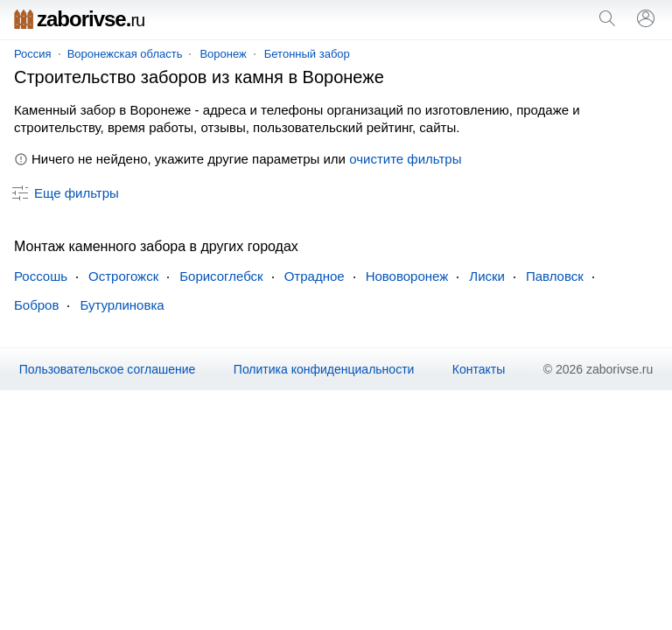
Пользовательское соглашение (108, 369)
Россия (33, 54)
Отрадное (315, 276)
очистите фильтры (405, 159)
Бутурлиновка (122, 305)
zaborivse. (79, 19)
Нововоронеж (407, 276)
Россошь (41, 276)
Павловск (555, 276)
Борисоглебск (221, 276)
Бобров (36, 305)
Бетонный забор (307, 54)
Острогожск (123, 276)
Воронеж (223, 54)
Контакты (479, 369)
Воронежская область (125, 54)
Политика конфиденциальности (324, 369)
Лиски (487, 276)
